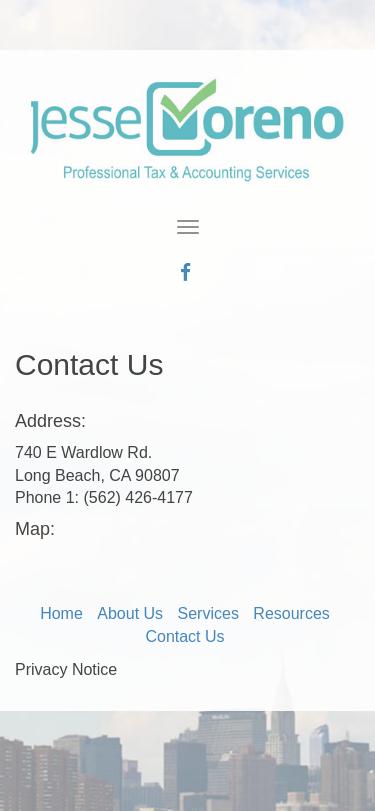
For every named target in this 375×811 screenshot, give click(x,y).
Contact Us (184, 636)
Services (208, 613)
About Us (130, 613)
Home (61, 613)
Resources (291, 613)
